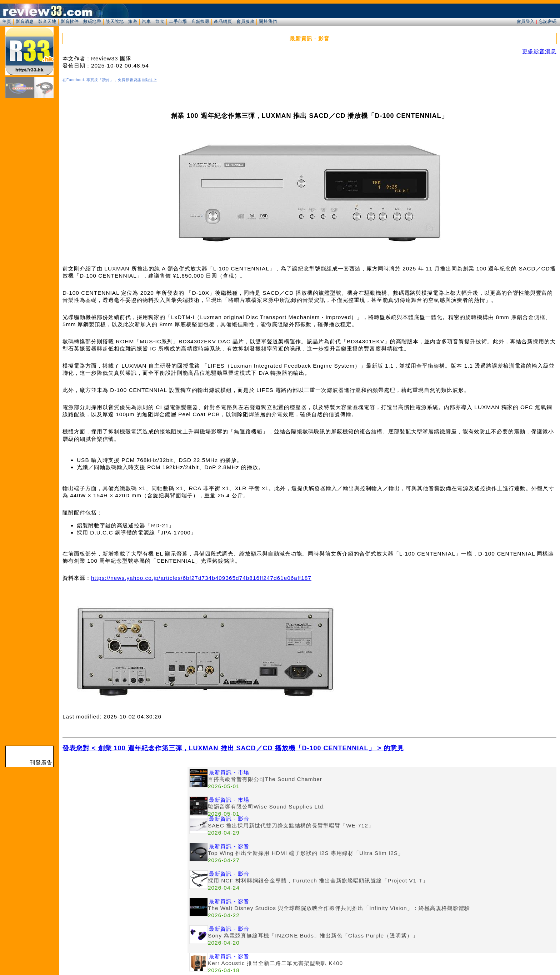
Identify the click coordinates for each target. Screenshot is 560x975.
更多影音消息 (539, 51)
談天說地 (115, 21)
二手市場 (178, 21)
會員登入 (526, 21)
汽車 (146, 21)
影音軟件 (70, 21)
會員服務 (245, 21)
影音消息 (25, 21)
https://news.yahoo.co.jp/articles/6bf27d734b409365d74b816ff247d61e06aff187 (201, 578)
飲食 (160, 21)
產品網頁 (223, 21)
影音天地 (47, 21)
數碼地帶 (92, 21)
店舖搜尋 (200, 21)
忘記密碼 (547, 21)
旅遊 (133, 21)
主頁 (7, 21)
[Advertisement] (125, 817)
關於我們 (268, 21)
